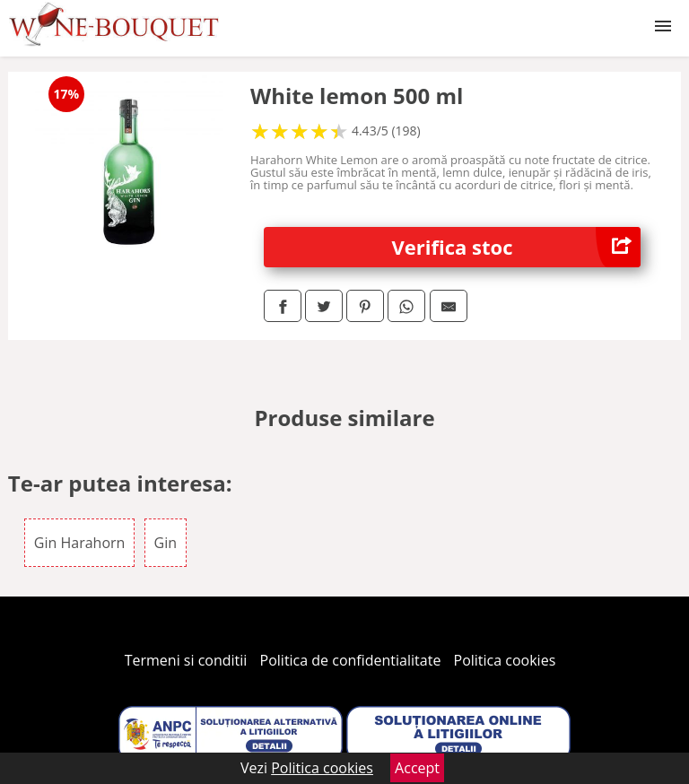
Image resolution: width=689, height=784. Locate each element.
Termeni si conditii (186, 660)
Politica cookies (505, 660)
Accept (417, 768)
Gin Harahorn (80, 543)
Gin (166, 543)
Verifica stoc (517, 247)
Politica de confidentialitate (351, 660)
